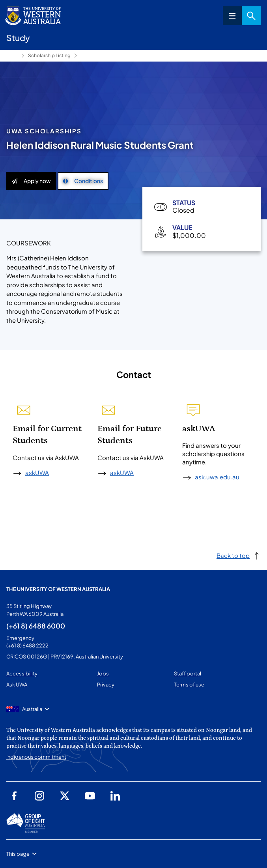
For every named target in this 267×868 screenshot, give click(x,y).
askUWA (37, 472)
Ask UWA (17, 685)
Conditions (83, 181)
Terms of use (189, 685)
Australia (32, 709)
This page (18, 854)
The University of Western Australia (58, 589)
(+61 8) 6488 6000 (36, 626)
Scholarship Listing (49, 55)
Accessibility (22, 673)
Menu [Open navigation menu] (232, 16)
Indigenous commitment (36, 757)
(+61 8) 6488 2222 (27, 645)
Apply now (31, 181)
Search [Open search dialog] (251, 16)
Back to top (233, 555)
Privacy (106, 685)
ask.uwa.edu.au (217, 477)
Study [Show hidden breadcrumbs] (12, 56)
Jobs (103, 673)
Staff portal (188, 673)
